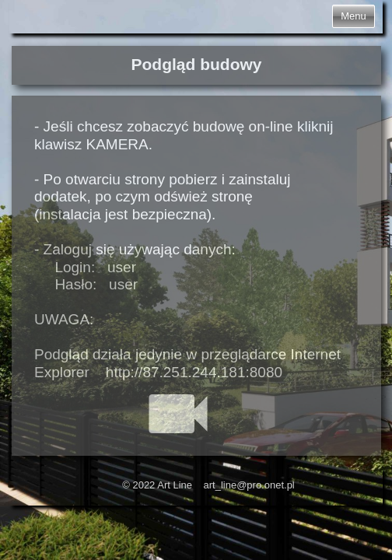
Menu (353, 16)
